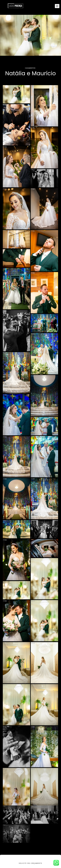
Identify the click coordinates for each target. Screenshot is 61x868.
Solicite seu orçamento (30, 863)
